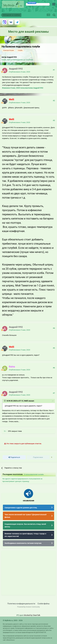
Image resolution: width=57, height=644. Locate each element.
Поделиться (14, 457)
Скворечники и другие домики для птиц (21, 508)
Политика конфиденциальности (21, 604)
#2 (54, 101)
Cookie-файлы (44, 604)
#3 (54, 120)
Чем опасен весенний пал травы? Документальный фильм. (25, 516)
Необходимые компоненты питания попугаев (23, 543)
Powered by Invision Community (29, 607)
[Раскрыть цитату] (5, 401)
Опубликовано (20, 72)
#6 (54, 368)
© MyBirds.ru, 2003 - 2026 (13, 620)
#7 (54, 393)
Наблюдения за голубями (23, 60)
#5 (54, 348)
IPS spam (20, 615)
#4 (54, 328)
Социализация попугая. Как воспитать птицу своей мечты (25, 525)
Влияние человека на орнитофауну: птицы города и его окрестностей (25, 535)
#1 (54, 70)
